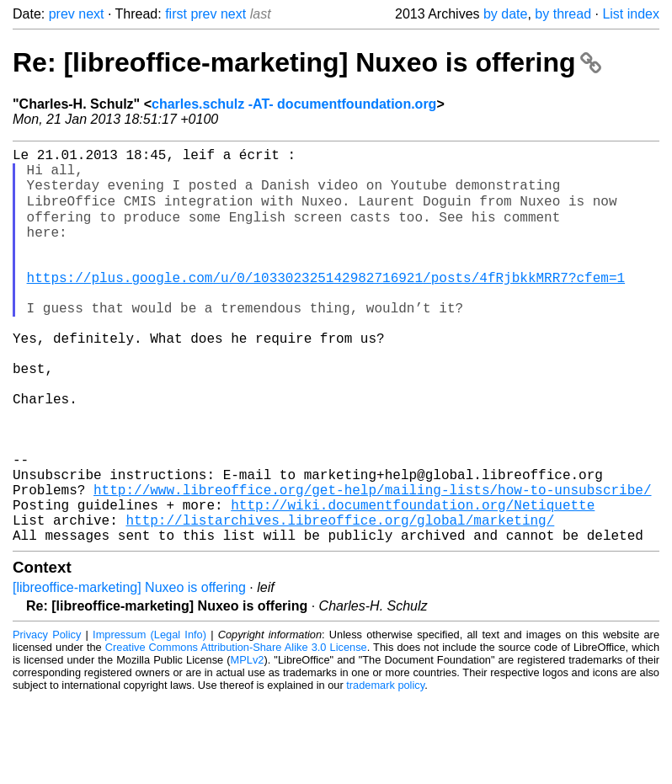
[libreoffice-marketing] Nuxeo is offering (129, 673)
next (91, 14)
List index (631, 14)
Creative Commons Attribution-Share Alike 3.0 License (236, 733)
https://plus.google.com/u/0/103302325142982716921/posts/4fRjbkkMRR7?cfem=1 (326, 306)
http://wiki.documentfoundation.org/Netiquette (413, 584)
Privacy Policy (47, 720)
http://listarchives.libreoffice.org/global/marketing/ (340, 602)
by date (505, 14)
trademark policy (385, 771)
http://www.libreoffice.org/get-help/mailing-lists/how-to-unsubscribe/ (372, 565)
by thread (563, 14)
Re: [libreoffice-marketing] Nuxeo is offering (307, 62)
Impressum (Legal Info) (149, 720)
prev (62, 14)
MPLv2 (248, 746)
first (176, 14)
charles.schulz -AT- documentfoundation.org (294, 104)
